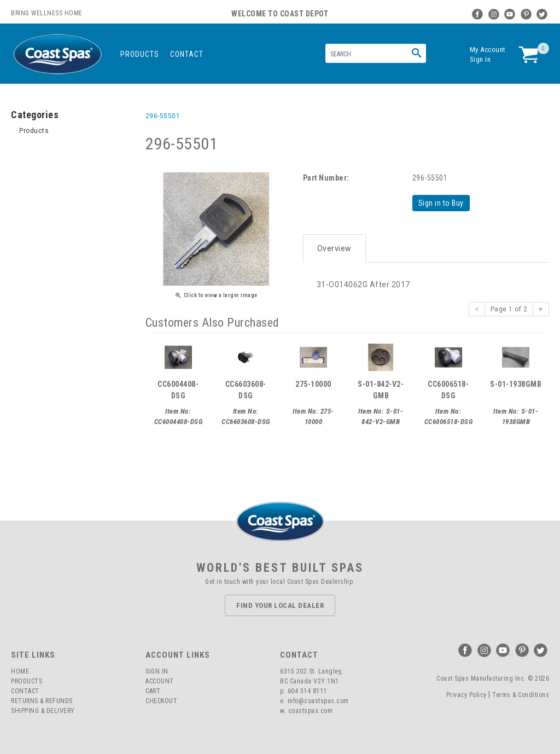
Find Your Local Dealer (280, 604)
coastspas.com (311, 710)
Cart (153, 691)
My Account (488, 50)
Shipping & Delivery (43, 710)
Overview (334, 247)
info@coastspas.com (318, 700)
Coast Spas (57, 54)
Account (160, 681)
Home (20, 671)
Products (140, 54)
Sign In (480, 59)
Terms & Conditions (521, 694)
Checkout (161, 700)
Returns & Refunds (42, 700)
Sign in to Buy (442, 203)
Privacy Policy (466, 694)
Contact (187, 54)
